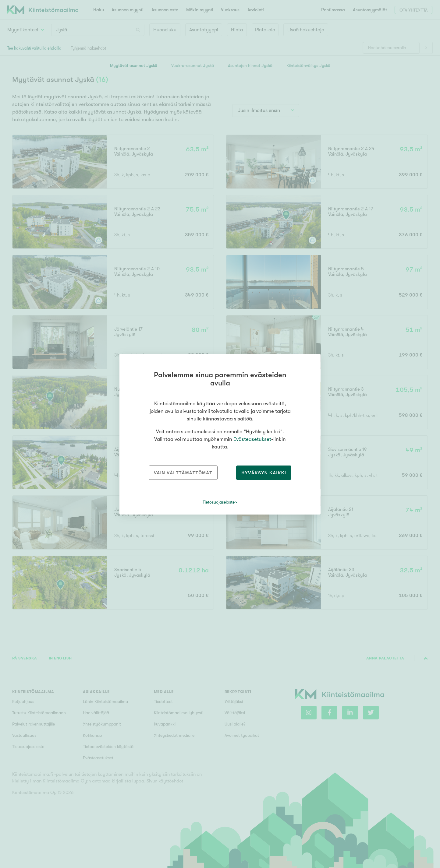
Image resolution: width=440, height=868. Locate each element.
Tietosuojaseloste (219, 502)
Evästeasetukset (252, 439)
